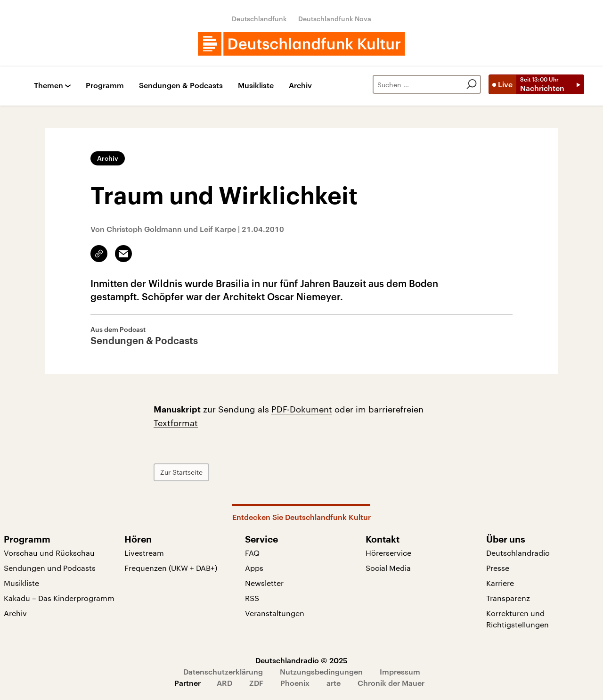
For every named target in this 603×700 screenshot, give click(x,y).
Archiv (300, 86)
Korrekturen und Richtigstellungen (517, 619)
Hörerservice (388, 553)
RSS (252, 598)
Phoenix (295, 683)
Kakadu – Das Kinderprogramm (59, 598)
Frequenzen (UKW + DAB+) (171, 568)
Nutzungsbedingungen (321, 671)
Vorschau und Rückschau (49, 553)
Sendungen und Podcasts (50, 568)
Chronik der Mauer (391, 683)
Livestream (144, 553)
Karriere (500, 583)
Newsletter (264, 583)
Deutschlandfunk (259, 19)
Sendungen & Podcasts (181, 86)
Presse (498, 568)
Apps (254, 568)
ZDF (256, 683)
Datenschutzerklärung (223, 671)
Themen (49, 86)
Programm (105, 86)
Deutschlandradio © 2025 (301, 660)
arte (334, 683)
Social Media (388, 568)
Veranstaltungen (275, 613)
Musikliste (256, 86)
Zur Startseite (181, 472)
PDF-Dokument (302, 409)
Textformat (176, 423)
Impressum (400, 671)
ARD (224, 683)
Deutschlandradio (518, 553)
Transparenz (508, 598)
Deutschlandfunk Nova (335, 19)
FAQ (252, 553)
